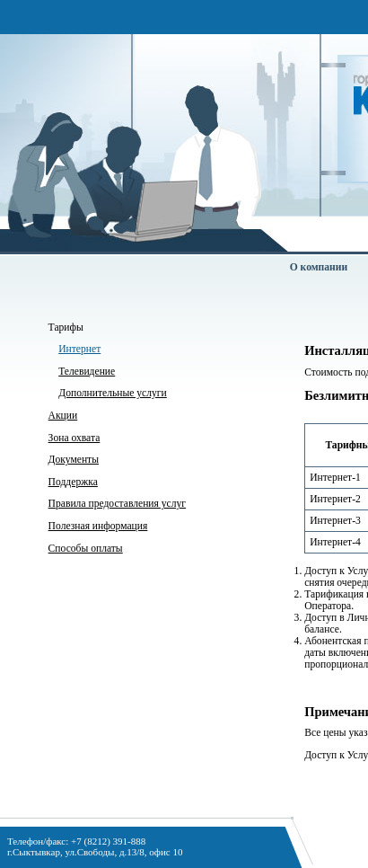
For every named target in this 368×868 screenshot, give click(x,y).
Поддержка (73, 482)
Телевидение (87, 372)
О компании (319, 267)
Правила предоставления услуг (117, 504)
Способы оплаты (86, 549)
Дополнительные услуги (113, 393)
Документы (74, 460)
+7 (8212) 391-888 (108, 841)
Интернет (79, 349)
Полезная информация (98, 526)
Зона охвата (74, 438)
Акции (63, 416)
